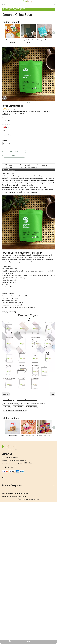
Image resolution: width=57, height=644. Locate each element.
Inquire (14, 293)
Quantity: (5, 305)
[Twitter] (6, 605)
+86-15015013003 (12, 596)
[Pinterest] (15, 605)
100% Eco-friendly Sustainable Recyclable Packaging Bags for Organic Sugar (28, 573)
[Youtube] (9, 605)
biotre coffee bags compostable (27, 538)
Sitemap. (37, 637)
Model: (5, 303)
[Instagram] (12, 605)
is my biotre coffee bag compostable (14, 548)
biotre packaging (32, 544)
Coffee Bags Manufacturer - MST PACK (14, 634)
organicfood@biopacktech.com (16, 598)
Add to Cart (14, 289)
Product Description (9, 308)
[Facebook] (3, 605)
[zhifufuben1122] (13, 609)
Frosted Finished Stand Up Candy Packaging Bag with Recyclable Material (44, 573)
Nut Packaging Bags (13, 573)
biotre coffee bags (8, 538)
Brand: (22, 303)
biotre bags (6, 544)
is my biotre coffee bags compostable (33, 541)
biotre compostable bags (11, 541)
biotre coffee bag (18, 544)
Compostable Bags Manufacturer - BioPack (15, 631)
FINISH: (22, 305)
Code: (38, 303)
